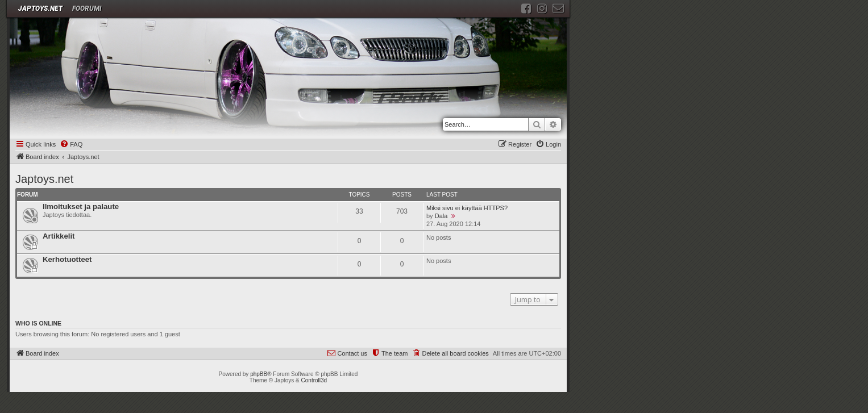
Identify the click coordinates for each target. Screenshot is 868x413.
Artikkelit (59, 236)
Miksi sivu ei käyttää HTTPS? (467, 208)
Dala (441, 216)
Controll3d (314, 380)
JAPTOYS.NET (40, 9)
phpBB (259, 374)
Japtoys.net (44, 179)
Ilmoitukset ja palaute (81, 206)
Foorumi (87, 9)
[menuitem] (71, 145)
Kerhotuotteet (67, 259)
